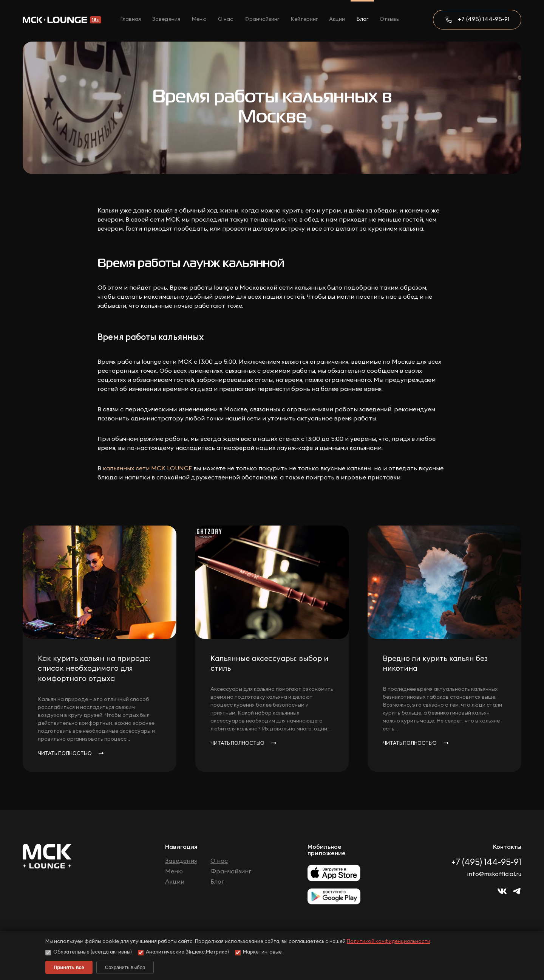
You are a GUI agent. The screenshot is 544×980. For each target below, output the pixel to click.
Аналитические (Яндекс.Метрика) (183, 953)
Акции (337, 19)
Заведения (166, 19)
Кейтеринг (304, 19)
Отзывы (390, 19)
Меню (199, 19)
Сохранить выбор (125, 967)
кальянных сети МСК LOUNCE (147, 468)
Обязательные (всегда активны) (89, 953)
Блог (362, 19)
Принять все (69, 967)
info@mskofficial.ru (494, 874)
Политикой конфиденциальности (389, 942)
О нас (226, 19)
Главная (131, 19)
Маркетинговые (258, 953)
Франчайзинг (262, 19)
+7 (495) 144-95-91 (484, 19)
